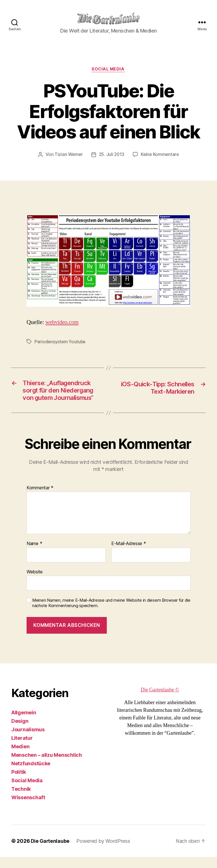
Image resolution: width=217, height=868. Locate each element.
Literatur (22, 749)
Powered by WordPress (104, 852)
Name (34, 555)
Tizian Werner (68, 155)
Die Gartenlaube (51, 852)
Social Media (109, 70)
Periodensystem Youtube (61, 342)
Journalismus (28, 741)
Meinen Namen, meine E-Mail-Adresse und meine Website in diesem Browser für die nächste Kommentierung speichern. (111, 614)
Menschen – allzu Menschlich (47, 766)
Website (35, 583)
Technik (21, 800)
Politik (19, 783)
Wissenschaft (28, 808)
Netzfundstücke (31, 774)
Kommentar (40, 499)
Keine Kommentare (161, 155)
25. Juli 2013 (112, 155)
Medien (20, 757)
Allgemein (24, 724)
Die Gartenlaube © (160, 701)
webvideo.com (63, 322)
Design (20, 732)
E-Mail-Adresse (129, 555)
